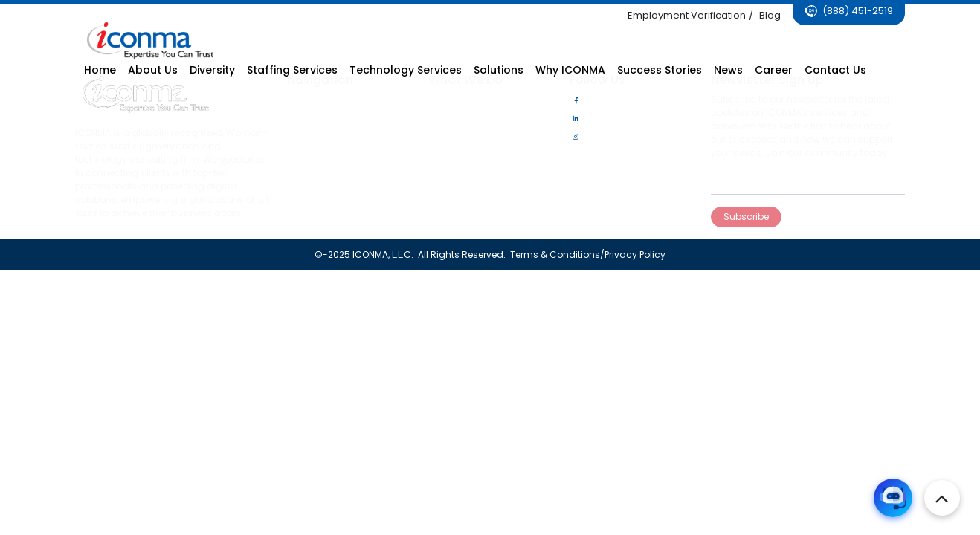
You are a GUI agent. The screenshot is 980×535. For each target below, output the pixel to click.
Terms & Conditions (554, 254)
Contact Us (311, 190)
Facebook (599, 101)
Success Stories (322, 172)
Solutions (448, 136)
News (297, 154)
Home (299, 101)
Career (301, 136)
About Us (306, 119)
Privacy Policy (634, 254)
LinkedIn (594, 119)
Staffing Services (465, 101)
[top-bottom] (942, 498)
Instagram (601, 136)
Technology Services (474, 119)
